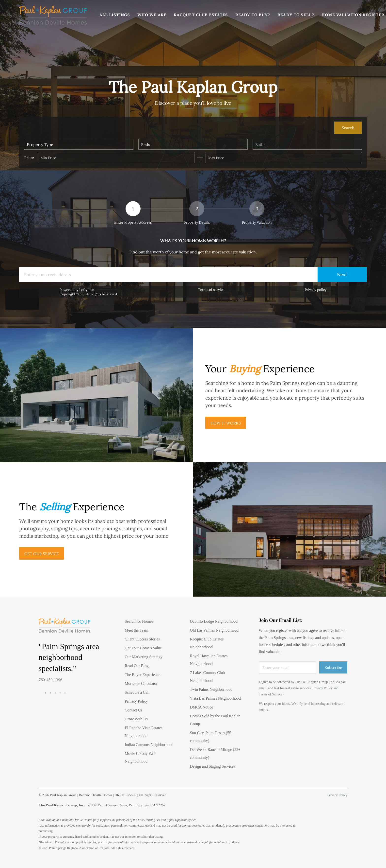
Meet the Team (137, 630)
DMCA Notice (202, 707)
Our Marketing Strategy (144, 657)
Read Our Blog (137, 666)
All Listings (115, 15)
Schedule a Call (137, 692)
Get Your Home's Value (143, 648)
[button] (53, 15)
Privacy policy (316, 290)
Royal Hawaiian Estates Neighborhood (209, 660)
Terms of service (211, 290)
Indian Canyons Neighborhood (149, 745)
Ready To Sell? (296, 15)
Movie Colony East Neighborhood (140, 757)
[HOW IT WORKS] (226, 423)
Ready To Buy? (253, 15)
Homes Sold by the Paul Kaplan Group (215, 720)
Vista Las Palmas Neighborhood (216, 698)
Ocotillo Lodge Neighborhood (214, 621)
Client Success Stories (142, 639)
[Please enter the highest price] (284, 158)
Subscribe (333, 667)
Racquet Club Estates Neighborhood (207, 643)
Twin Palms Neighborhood (211, 689)
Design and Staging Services (213, 766)
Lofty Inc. (87, 290)
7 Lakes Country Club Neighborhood (208, 677)
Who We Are (152, 15)
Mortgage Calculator (141, 683)
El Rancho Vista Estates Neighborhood (144, 732)
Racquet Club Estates (201, 15)
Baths (260, 144)
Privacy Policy (136, 701)
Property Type (40, 144)
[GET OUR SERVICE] (42, 553)
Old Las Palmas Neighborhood (214, 630)
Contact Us (134, 710)
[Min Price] (116, 158)
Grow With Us (136, 719)
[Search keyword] (179, 128)
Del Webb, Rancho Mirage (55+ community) (215, 753)
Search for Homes (139, 621)
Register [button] (374, 15)
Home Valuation (342, 15)
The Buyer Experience (143, 675)
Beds (145, 144)
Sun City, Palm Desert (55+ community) (212, 737)
